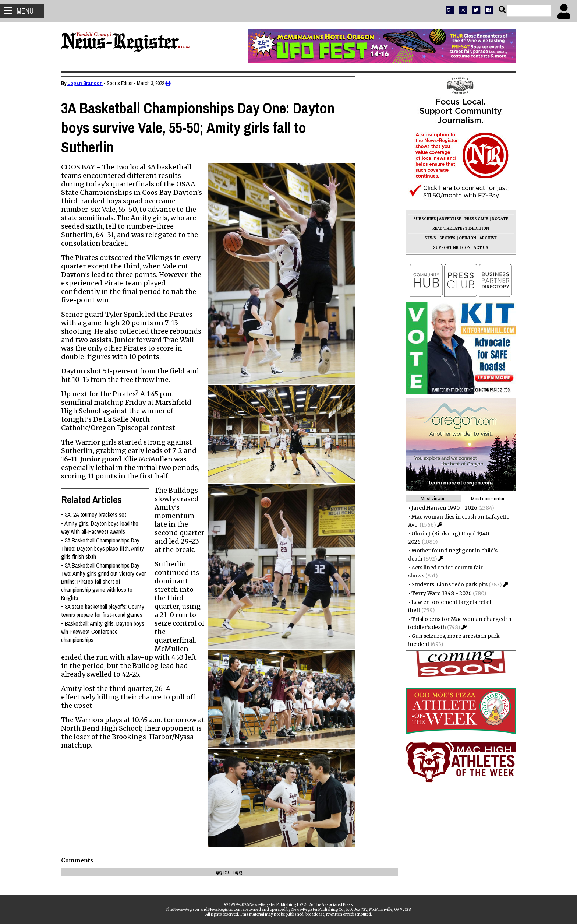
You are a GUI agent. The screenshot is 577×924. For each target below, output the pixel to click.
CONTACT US (472, 248)
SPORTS (445, 238)
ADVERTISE (447, 219)
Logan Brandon (88, 83)
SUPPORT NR (443, 248)
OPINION (465, 238)
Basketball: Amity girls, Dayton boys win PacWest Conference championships (106, 632)
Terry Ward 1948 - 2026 (439, 593)
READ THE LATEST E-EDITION (458, 229)
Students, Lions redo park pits (447, 584)
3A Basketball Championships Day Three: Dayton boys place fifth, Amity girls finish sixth (105, 548)
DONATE (497, 219)
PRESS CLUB (473, 219)
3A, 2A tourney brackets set (98, 514)
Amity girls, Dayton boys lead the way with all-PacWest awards (103, 527)
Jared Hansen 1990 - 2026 (441, 508)
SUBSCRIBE (422, 219)
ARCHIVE (485, 238)
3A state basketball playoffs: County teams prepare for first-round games (106, 611)
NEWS (427, 238)
